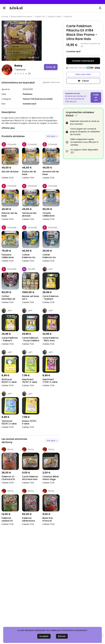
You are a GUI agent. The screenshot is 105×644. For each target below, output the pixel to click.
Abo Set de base (10, 172)
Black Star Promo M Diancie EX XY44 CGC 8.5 (51, 520)
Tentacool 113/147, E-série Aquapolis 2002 (10, 423)
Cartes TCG (40, 17)
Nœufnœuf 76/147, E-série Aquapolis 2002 (30, 381)
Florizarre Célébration (8, 256)
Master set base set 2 (31, 298)
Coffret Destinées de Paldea (8, 298)
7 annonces (20, 70)
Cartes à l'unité (54, 17)
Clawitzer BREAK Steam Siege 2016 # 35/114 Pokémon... (51, 478)
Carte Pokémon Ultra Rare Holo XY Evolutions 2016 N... (30, 478)
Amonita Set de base (51, 173)
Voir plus (52, 136)
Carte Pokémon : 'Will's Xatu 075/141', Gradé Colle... (51, 339)
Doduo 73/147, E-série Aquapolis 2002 (30, 423)
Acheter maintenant (83, 61)
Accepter (44, 636)
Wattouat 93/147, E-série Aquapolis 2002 (10, 381)
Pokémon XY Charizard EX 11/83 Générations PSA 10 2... (8, 478)
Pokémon (68, 17)
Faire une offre (83, 74)
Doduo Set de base (29, 173)
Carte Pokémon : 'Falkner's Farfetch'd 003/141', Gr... (10, 339)
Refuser (62, 636)
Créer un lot (96, 97)
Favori (83, 81)
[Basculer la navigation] (4, 8)
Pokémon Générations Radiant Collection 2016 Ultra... (30, 520)
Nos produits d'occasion (22, 17)
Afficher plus (8, 128)
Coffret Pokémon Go (29, 256)
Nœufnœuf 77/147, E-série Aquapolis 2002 (51, 381)
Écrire (51, 67)
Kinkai (16, 8)
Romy (18, 66)
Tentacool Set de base (29, 214)
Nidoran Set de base (9, 214)
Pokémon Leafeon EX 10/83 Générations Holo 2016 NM (8, 520)
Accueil (5, 17)
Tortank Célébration (49, 214)
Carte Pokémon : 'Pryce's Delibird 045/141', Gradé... (31, 339)
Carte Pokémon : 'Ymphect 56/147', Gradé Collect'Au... (51, 298)
